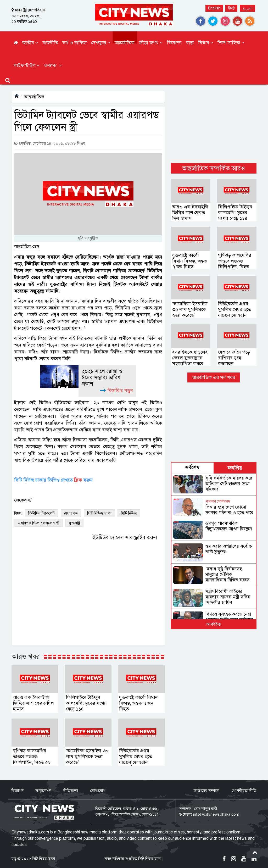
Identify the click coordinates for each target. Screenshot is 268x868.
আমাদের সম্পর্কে (206, 791)
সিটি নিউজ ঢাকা (99, 513)
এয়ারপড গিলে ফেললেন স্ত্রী (38, 523)
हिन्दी (231, 8)
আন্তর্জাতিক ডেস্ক (27, 247)
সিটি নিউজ (129, 513)
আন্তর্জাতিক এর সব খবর (214, 377)
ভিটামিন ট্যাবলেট (41, 513)
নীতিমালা (71, 791)
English (214, 8)
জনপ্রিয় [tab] (235, 468)
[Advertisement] (214, 124)
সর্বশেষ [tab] (192, 468)
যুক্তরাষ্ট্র (74, 523)
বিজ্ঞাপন (18, 791)
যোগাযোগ (98, 791)
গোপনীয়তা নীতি (244, 791)
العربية (247, 8)
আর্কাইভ (214, 624)
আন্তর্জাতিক (34, 97)
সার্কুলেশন (43, 791)
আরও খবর (26, 656)
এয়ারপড (71, 513)
